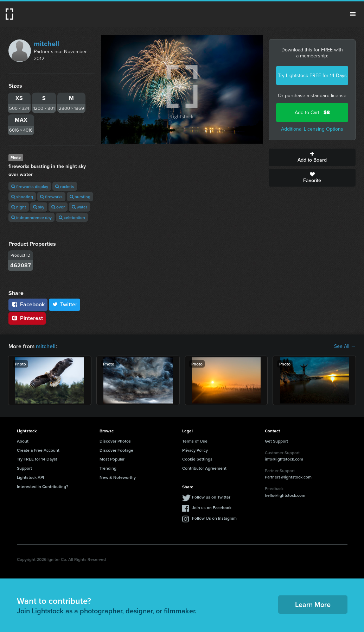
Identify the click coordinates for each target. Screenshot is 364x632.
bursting (80, 197)
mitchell (46, 44)
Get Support (276, 441)
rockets (65, 186)
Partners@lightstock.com (288, 477)
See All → (345, 346)
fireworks (51, 197)
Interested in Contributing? (43, 486)
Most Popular (112, 459)
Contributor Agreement (204, 468)
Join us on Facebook (212, 508)
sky (39, 207)
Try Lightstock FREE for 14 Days (312, 76)
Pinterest (27, 318)
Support (24, 468)
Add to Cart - (312, 112)
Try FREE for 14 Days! (37, 459)
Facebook (28, 304)
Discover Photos (115, 441)
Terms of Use (195, 441)
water (79, 207)
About (23, 441)
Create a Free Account (38, 450)
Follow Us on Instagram (214, 518)
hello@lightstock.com (285, 495)
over (58, 207)
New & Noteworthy (118, 477)
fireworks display (30, 186)
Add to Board (312, 157)
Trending (108, 468)
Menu (353, 14)
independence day (31, 217)
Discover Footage (116, 450)
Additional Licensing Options (312, 129)
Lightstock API (30, 477)
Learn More (313, 604)
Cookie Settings (197, 459)
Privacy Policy (195, 450)
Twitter (65, 304)
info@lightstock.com (284, 459)
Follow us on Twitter (211, 497)
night (19, 207)
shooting (22, 197)
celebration (72, 217)
